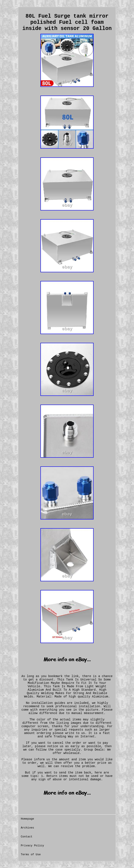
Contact (27, 837)
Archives (27, 828)
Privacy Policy (32, 846)
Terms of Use (31, 855)
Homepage (27, 819)
